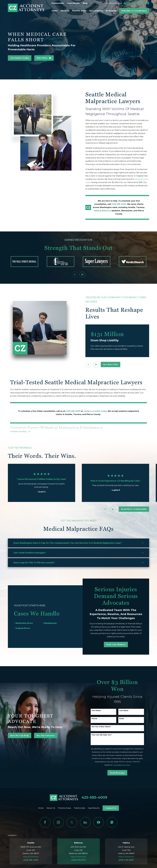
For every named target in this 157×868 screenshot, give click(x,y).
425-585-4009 (136, 3)
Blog (85, 3)
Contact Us (111, 808)
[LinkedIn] (85, 822)
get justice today (20, 58)
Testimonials (58, 3)
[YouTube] (99, 822)
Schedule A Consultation (134, 11)
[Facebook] (45, 822)
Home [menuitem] (55, 11)
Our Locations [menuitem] (96, 11)
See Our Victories (42, 736)
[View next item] (82, 275)
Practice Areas (65, 808)
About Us (51, 808)
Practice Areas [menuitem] (79, 11)
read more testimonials (134, 509)
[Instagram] (58, 822)
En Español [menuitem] (111, 11)
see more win (114, 364)
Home (41, 808)
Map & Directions (31, 857)
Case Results (73, 3)
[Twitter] (72, 822)
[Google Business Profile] (112, 822)
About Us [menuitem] (65, 11)
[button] (44, 58)
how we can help (16, 736)
